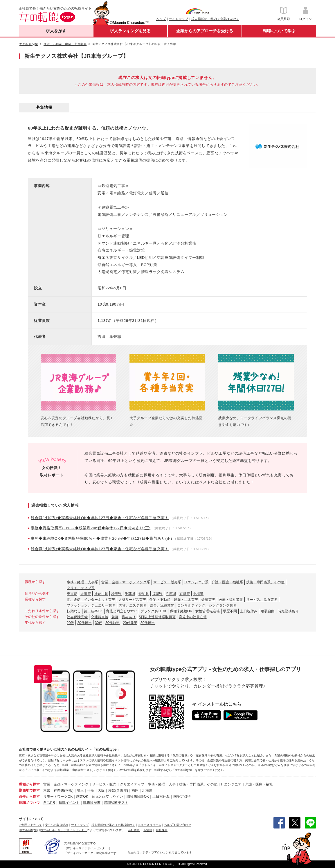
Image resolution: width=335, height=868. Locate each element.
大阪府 (86, 594)
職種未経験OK (181, 611)
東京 (47, 790)
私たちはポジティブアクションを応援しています (160, 852)
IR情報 (148, 830)
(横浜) (69, 790)
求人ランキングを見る (130, 31)
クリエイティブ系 (81, 588)
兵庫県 (171, 594)
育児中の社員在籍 (193, 617)
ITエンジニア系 (196, 582)
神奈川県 (101, 594)
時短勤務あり (288, 611)
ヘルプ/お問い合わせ (178, 825)
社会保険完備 (77, 617)
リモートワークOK (58, 797)
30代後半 (148, 623)
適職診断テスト (116, 803)
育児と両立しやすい (122, 611)
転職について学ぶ (279, 31)
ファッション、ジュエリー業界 (91, 605)
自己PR (49, 803)
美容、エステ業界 (133, 605)
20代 (70, 623)
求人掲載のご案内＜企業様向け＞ (215, 19)
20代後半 (84, 623)
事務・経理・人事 (162, 784)
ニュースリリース (150, 825)
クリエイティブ (132, 784)
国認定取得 (182, 797)
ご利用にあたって (30, 825)
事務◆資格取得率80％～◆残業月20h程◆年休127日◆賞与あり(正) (91, 528)
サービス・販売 (104, 784)
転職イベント (69, 803)
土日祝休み (249, 611)
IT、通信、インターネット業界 (91, 600)
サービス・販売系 (167, 582)
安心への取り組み (57, 825)
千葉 (91, 790)
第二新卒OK (93, 611)
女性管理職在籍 (208, 611)
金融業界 (208, 600)
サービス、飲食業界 (262, 600)
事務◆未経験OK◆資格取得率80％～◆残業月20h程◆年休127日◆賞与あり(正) (101, 538)
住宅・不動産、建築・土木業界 (174, 600)
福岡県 (157, 594)
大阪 (101, 790)
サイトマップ (179, 19)
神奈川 (59, 790)
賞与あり (129, 617)
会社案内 (134, 830)
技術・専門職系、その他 (265, 582)
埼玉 (80, 790)
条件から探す (29, 797)
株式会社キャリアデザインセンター (64, 830)
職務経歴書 (92, 803)
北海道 (198, 594)
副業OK (82, 797)
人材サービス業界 (132, 600)
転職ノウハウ (29, 803)
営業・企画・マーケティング (66, 784)
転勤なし (74, 611)
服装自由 (268, 611)
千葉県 (130, 594)
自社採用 (162, 830)
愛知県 (144, 594)
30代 (99, 623)
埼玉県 (116, 594)
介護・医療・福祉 (259, 784)
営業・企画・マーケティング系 (126, 582)
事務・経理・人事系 (82, 582)
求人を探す (56, 31)
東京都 (72, 594)
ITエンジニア (231, 784)
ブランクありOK (153, 611)
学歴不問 (230, 611)
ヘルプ (161, 19)
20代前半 (130, 623)
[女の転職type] (28, 830)
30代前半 (112, 623)
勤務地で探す (29, 790)
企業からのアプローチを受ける (205, 31)
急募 (115, 617)
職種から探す (29, 784)
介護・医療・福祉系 (227, 582)
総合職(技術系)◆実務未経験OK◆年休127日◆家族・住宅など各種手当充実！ (100, 518)
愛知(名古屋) (118, 790)
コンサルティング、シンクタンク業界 (207, 605)
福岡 (135, 790)
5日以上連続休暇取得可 (157, 617)
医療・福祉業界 (231, 600)
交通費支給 (100, 617)
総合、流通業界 (162, 605)
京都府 (185, 594)
